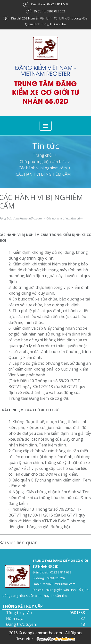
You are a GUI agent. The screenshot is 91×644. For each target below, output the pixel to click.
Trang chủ (42, 155)
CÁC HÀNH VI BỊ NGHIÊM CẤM (43, 174)
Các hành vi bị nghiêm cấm (43, 168)
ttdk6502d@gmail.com (59, 584)
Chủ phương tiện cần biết (43, 162)
